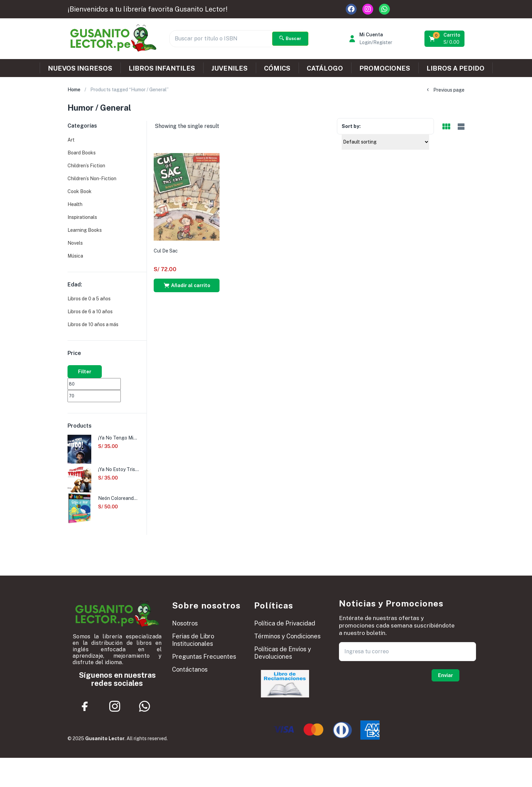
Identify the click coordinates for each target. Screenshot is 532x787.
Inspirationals (82, 217)
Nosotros (185, 623)
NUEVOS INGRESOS (80, 68)
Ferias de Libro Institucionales (193, 640)
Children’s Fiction (86, 166)
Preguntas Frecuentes (204, 657)
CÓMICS (277, 68)
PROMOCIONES (385, 68)
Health (75, 204)
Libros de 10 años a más (93, 324)
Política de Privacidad (285, 623)
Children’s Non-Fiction (92, 179)
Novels (75, 243)
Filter (85, 372)
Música (75, 256)
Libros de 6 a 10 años (90, 312)
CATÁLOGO (325, 68)
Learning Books (85, 230)
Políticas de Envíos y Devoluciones (283, 653)
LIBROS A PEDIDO (455, 68)
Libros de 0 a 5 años (89, 299)
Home (74, 90)
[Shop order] (385, 142)
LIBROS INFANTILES (162, 68)
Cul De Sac (166, 251)
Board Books (82, 153)
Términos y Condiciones (287, 636)
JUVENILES (230, 68)
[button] (445, 39)
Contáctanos (190, 669)
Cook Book (80, 191)
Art (71, 140)
